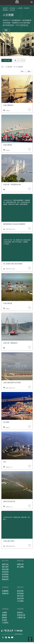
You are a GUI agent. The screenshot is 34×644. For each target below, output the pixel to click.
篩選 (29, 71)
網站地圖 (5, 569)
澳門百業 (20, 596)
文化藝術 (20, 601)
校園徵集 (5, 591)
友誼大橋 (7, 60)
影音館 (4, 620)
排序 (22, 71)
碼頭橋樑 (5, 10)
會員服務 (20, 609)
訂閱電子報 (21, 618)
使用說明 (5, 572)
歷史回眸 (20, 591)
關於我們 (5, 561)
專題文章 (20, 564)
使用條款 (5, 574)
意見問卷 (5, 577)
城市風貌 (12, 8)
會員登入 (20, 613)
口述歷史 (5, 623)
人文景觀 (19, 8)
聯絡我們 (5, 579)
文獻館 (4, 613)
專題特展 (20, 561)
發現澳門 (5, 8)
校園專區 (5, 587)
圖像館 (4, 615)
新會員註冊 (21, 615)
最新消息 (5, 564)
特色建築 (26, 8)
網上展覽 (20, 567)
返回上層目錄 (21, 60)
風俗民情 (20, 599)
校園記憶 (5, 593)
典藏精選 (5, 609)
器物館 (4, 618)
